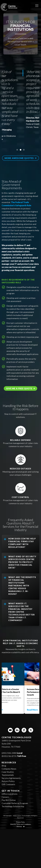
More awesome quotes (19, 158)
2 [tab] (21, 150)
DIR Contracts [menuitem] (8, 784)
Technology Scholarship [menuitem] (13, 806)
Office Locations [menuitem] (10, 794)
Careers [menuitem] (5, 797)
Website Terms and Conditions (20, 824)
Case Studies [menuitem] (8, 772)
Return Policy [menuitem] (8, 781)
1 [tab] (17, 150)
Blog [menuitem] (4, 766)
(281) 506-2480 (9, 753)
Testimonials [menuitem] (8, 775)
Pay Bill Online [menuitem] (9, 800)
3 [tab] (24, 150)
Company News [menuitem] (9, 769)
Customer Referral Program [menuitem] (15, 803)
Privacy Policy (20, 822)
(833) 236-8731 (9, 756)
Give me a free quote (19, 388)
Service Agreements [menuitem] (11, 778)
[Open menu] (37, 5)
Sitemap (19, 826)
